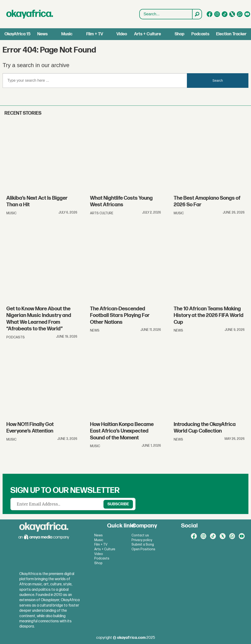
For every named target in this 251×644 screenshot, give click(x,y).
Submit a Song (143, 545)
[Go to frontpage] (30, 14)
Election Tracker (231, 34)
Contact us (140, 535)
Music (67, 34)
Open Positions (143, 549)
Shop (179, 34)
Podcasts (200, 34)
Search (140, 14)
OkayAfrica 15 (17, 34)
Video (122, 34)
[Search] (197, 14)
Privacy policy (142, 540)
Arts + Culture (148, 34)
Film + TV (95, 34)
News (42, 34)
